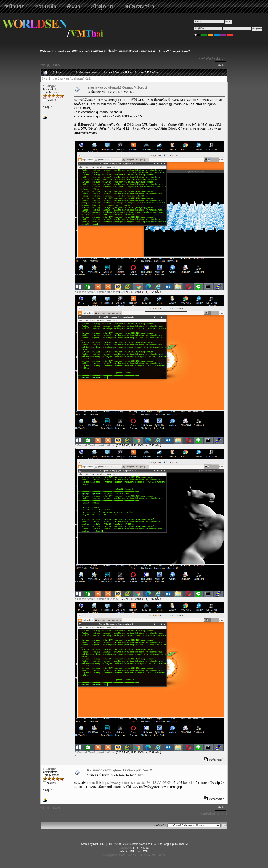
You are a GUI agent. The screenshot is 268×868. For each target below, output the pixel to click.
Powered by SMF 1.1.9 (92, 844)
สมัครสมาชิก (140, 7)
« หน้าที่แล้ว (207, 59)
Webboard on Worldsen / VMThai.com (64, 51)
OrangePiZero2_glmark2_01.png (95, 292)
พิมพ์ (221, 66)
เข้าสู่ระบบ (103, 7)
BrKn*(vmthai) (141, 848)
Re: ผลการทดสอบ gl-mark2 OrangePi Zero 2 (119, 770)
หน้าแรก (15, 7)
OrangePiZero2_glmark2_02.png (95, 446)
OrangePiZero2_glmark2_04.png (95, 753)
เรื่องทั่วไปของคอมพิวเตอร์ (123, 51)
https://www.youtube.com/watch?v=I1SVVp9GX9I (137, 783)
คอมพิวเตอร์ (98, 51)
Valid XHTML (127, 851)
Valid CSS (143, 851)
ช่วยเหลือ (46, 7)
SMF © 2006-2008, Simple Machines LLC (132, 844)
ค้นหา (73, 7)
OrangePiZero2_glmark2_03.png (95, 599)
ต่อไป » (221, 59)
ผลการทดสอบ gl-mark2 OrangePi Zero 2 (166, 51)
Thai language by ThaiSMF (174, 844)
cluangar (50, 86)
